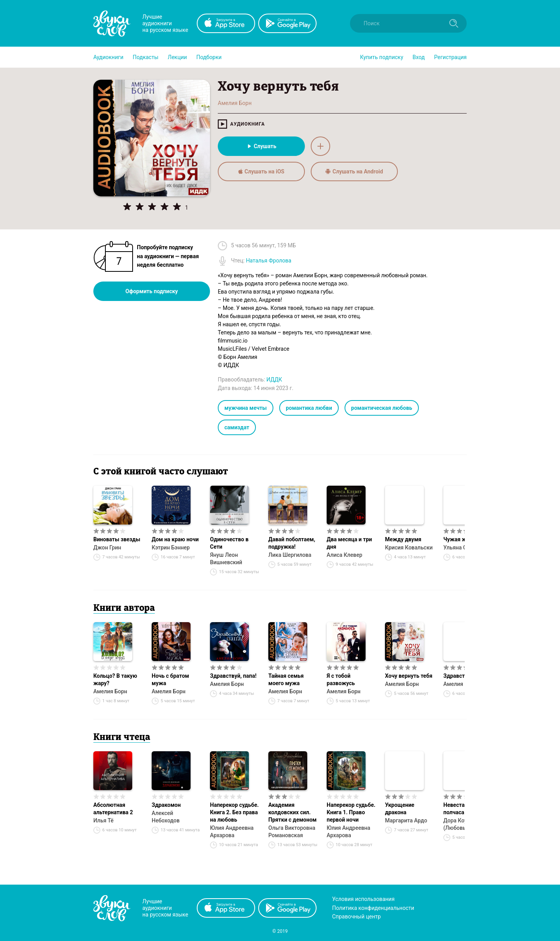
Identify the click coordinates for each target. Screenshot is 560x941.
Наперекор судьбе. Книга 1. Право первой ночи (351, 812)
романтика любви (309, 408)
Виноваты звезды (117, 539)
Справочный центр (356, 917)
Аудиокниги (108, 57)
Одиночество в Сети (229, 543)
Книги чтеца (122, 738)
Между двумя (403, 539)
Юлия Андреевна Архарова (232, 832)
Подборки (209, 57)
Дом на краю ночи (175, 539)
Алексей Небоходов (166, 817)
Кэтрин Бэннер (171, 547)
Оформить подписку (152, 291)
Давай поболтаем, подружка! (292, 543)
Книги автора (124, 609)
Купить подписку (382, 57)
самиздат (237, 427)
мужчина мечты (246, 408)
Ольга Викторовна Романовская (292, 832)
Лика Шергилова (290, 555)
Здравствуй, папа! (233, 676)
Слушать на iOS (261, 171)
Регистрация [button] (450, 57)
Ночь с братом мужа (170, 680)
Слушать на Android (354, 171)
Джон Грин (107, 547)
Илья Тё (103, 820)
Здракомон (166, 805)
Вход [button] (419, 57)
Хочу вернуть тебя (409, 676)
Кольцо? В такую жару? (115, 680)
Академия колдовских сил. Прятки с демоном (292, 812)
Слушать (261, 146)
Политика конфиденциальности (373, 908)
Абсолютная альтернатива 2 (113, 809)
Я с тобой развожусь (341, 680)
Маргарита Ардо (406, 820)
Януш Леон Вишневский (226, 559)
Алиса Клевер (345, 555)
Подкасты (145, 57)
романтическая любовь (382, 408)
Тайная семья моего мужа (286, 680)
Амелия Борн (110, 691)
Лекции (177, 57)
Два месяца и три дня (349, 543)
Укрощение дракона (400, 809)
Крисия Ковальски (409, 547)
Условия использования (363, 899)
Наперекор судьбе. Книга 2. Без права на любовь (234, 812)
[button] (108, 57)
